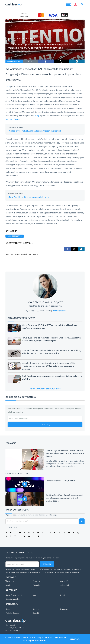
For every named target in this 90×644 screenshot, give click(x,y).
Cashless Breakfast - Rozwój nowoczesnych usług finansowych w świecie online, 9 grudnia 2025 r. (65, 498)
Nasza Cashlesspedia (14, 595)
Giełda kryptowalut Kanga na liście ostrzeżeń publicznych (34, 131)
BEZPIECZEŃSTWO (14, 61)
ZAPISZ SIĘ (45, 425)
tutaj (37, 115)
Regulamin (64, 609)
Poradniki (36, 585)
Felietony (36, 581)
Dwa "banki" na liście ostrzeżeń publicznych (28, 197)
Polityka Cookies (12, 613)
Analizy (8, 585)
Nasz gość (64, 581)
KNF (41, 69)
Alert (35, 595)
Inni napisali (64, 585)
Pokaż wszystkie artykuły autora (45, 389)
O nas (8, 609)
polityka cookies (38, 640)
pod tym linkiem (13, 119)
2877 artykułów (59, 311)
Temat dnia (10, 581)
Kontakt (36, 613)
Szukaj (62, 595)
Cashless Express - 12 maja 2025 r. (61, 481)
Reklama (36, 609)
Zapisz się (47, 564)
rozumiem (75, 639)
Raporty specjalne (13, 599)
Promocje (11, 443)
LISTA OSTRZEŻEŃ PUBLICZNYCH (26, 254)
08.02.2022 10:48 (20, 41)
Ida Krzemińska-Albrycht (25, 39)
